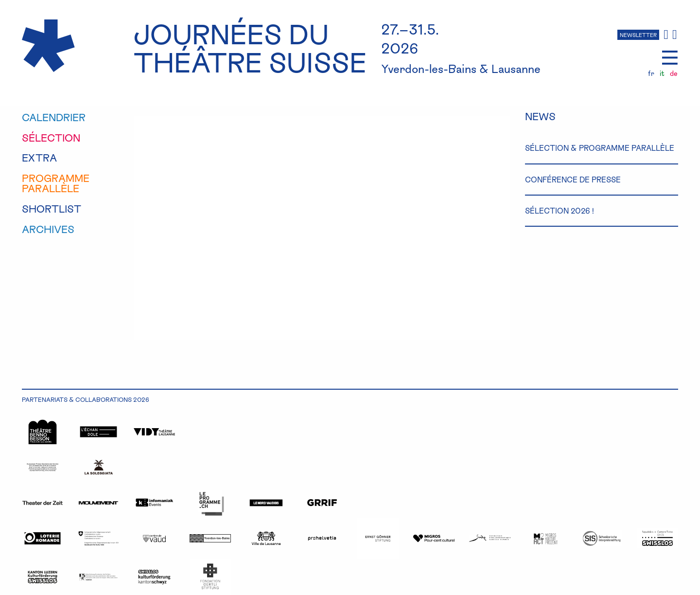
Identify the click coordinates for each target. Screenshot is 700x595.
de (674, 73)
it (662, 73)
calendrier (54, 117)
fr (651, 73)
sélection (51, 138)
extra (39, 158)
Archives (48, 229)
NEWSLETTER (638, 35)
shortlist (52, 209)
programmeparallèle (56, 183)
